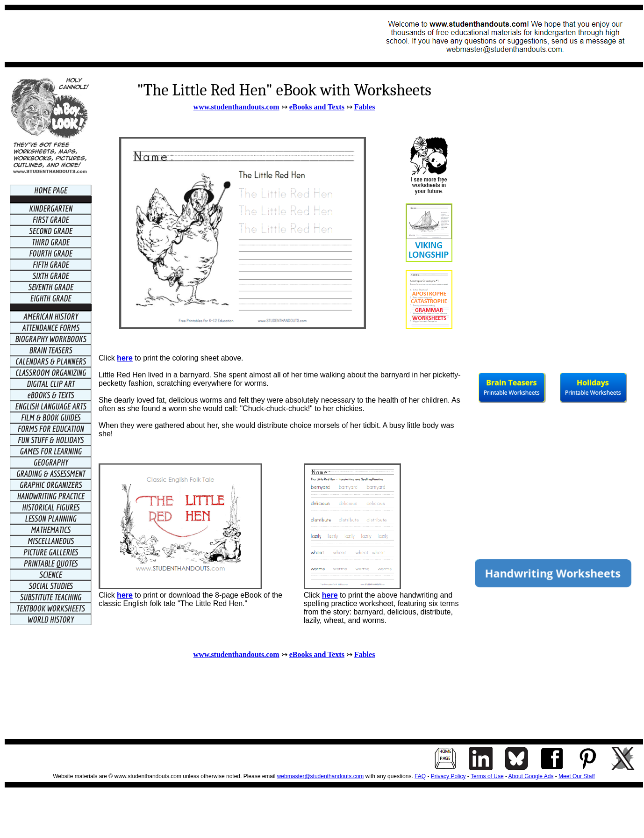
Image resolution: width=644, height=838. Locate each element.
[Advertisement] (180, 36)
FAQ (420, 776)
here (125, 358)
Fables (365, 107)
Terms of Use (487, 776)
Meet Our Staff (577, 776)
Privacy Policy (448, 776)
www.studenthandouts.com (236, 107)
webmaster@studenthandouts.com (321, 776)
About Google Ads (531, 776)
